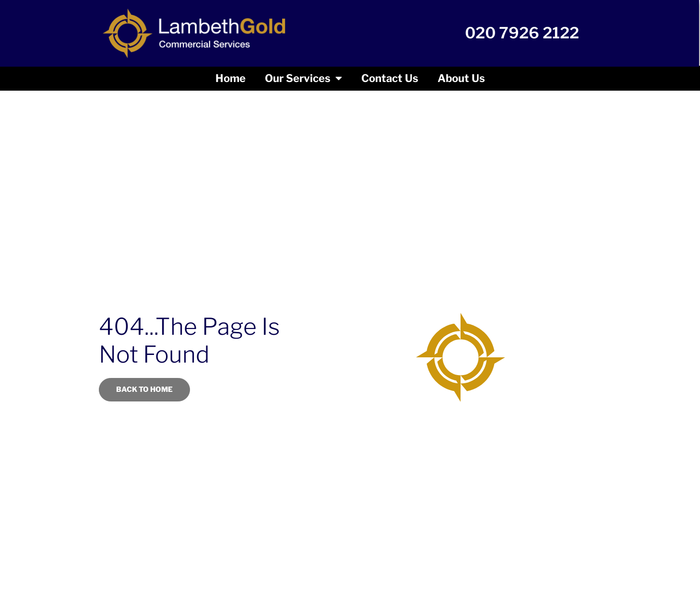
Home (231, 78)
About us (461, 78)
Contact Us (390, 78)
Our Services (303, 78)
